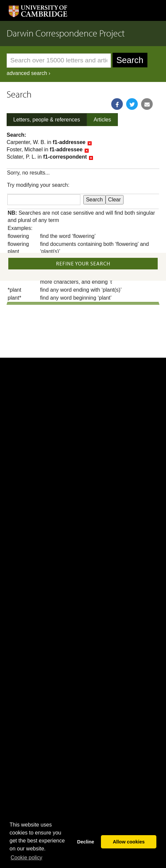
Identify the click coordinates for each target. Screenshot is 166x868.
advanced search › (29, 73)
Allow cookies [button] (129, 842)
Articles (102, 120)
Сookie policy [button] (26, 858)
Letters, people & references (47, 120)
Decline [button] (85, 842)
